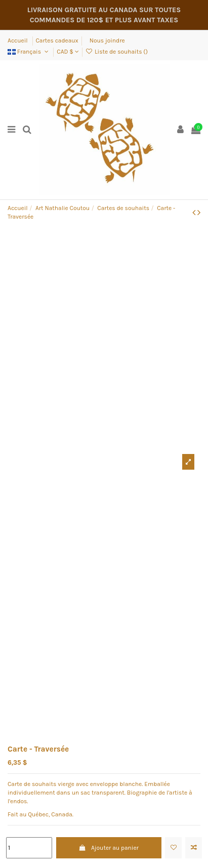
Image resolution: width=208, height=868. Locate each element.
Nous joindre (107, 40)
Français (29, 52)
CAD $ (68, 52)
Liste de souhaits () (117, 52)
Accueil (18, 40)
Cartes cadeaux (57, 40)
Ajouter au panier (109, 848)
